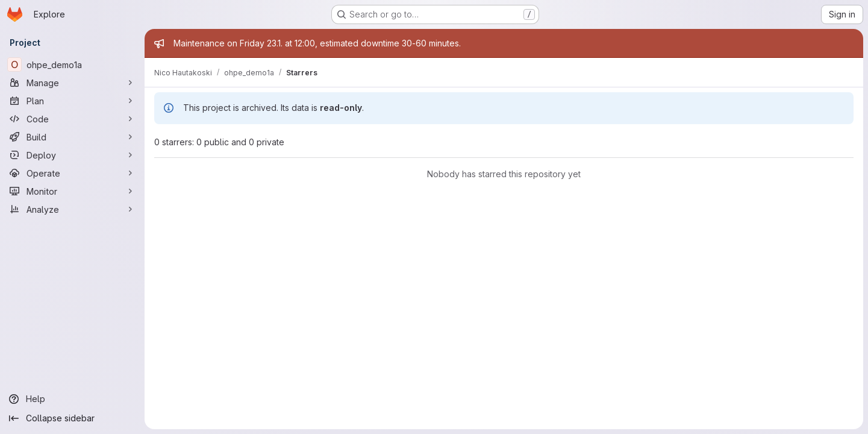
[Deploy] (72, 155)
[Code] (72, 119)
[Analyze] (72, 209)
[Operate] (72, 173)
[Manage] (72, 83)
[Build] (72, 137)
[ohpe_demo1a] (72, 64)
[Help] (72, 399)
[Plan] (72, 101)
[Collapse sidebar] (72, 418)
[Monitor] (72, 191)
